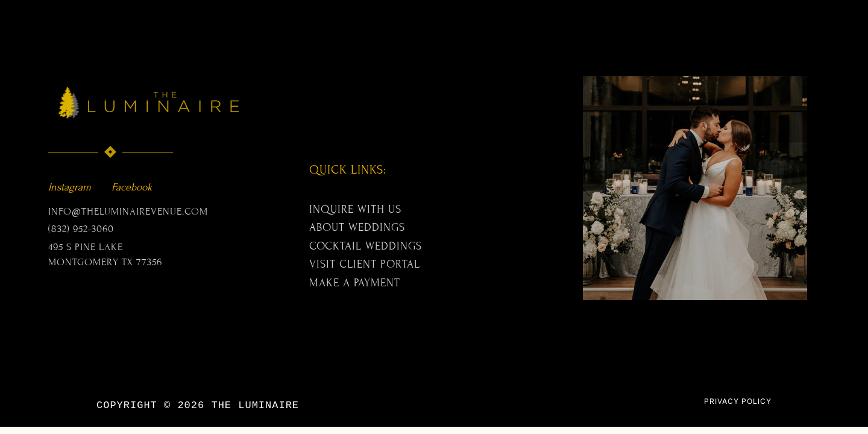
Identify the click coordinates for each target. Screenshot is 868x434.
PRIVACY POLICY (738, 401)
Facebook (132, 187)
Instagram (70, 187)
